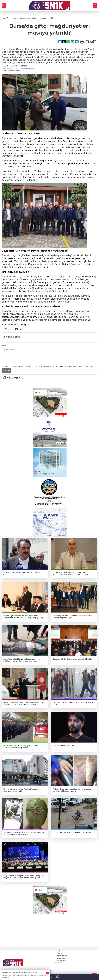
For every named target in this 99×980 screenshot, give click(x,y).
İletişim (61, 953)
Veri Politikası (61, 958)
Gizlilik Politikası (61, 963)
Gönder (7, 370)
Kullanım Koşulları (61, 956)
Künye (61, 951)
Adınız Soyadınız (11, 337)
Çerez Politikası (61, 960)
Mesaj (5, 346)
